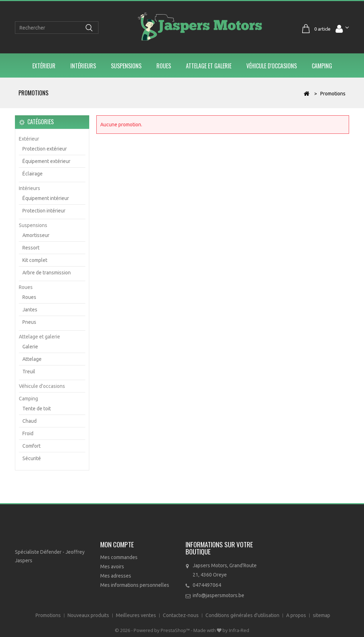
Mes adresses (116, 576)
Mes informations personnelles (135, 585)
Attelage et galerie (209, 66)
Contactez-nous (181, 615)
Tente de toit (37, 409)
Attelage (32, 359)
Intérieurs (83, 66)
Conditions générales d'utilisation (243, 615)
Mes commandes (119, 557)
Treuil (29, 372)
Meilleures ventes (136, 615)
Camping (322, 66)
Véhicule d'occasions (272, 66)
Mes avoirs (112, 567)
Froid (28, 433)
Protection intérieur (44, 211)
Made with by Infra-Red (221, 630)
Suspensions (126, 66)
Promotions (49, 615)
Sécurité (32, 458)
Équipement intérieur (46, 198)
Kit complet (35, 260)
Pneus (29, 322)
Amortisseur (36, 235)
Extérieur (44, 66)
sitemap (322, 615)
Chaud (30, 421)
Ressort (31, 248)
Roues (164, 66)
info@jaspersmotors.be (218, 595)
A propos (297, 615)
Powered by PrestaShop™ (162, 630)
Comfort (31, 446)
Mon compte (117, 544)
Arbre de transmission (47, 273)
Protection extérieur (45, 149)
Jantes (30, 310)
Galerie (30, 347)
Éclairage (33, 174)
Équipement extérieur (46, 161)
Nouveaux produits (89, 615)
